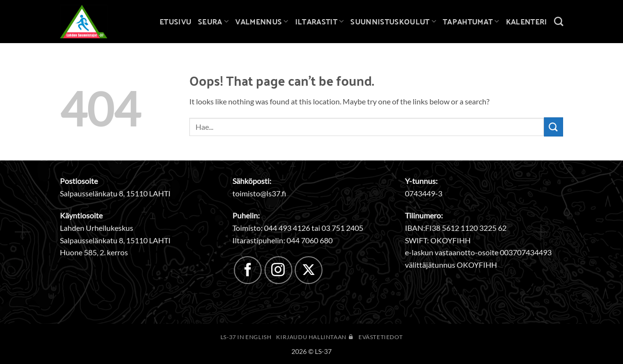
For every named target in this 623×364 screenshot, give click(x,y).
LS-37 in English (246, 337)
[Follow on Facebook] (248, 270)
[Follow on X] (309, 270)
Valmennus (262, 21)
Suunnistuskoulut (393, 21)
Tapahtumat (471, 21)
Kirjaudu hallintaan (315, 337)
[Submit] (554, 127)
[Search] (559, 21)
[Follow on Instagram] (278, 270)
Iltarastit (320, 21)
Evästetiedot (381, 337)
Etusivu (175, 21)
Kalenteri (527, 21)
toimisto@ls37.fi (259, 193)
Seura (213, 21)
